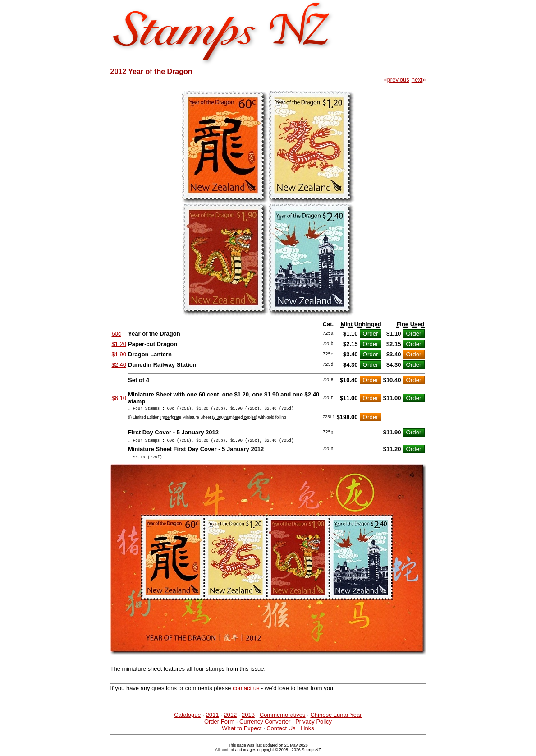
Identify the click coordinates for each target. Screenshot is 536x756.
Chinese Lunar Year (336, 719)
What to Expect (242, 732)
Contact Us (281, 732)
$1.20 (119, 344)
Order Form (219, 726)
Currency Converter (265, 726)
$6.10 (119, 398)
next (417, 80)
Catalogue (187, 719)
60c (117, 334)
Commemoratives (283, 719)
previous (398, 80)
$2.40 (119, 365)
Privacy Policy (314, 726)
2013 (248, 719)
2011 (212, 719)
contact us (246, 692)
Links (307, 732)
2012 (230, 719)
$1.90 (119, 354)
